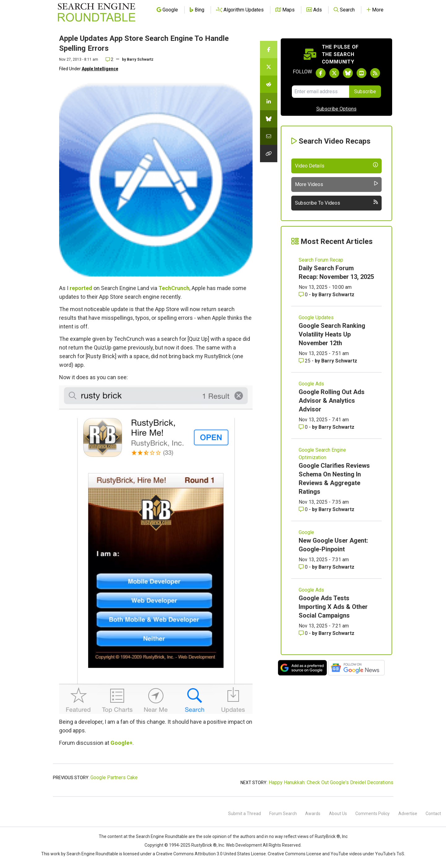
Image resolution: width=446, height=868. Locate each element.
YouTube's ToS (390, 854)
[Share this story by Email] (269, 136)
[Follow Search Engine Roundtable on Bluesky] (348, 73)
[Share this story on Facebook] (269, 50)
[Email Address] (320, 92)
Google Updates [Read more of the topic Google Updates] (316, 317)
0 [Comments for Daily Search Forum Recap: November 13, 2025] (304, 295)
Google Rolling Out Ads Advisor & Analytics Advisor (332, 401)
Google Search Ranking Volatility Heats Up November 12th (332, 334)
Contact (433, 814)
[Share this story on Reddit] (269, 84)
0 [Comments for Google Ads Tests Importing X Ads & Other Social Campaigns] (304, 633)
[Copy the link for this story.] (269, 154)
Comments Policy (372, 814)
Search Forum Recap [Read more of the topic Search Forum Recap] (321, 260)
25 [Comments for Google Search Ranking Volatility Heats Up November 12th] (305, 361)
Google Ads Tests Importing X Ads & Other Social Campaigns (333, 607)
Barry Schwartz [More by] (140, 59)
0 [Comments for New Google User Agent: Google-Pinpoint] (304, 567)
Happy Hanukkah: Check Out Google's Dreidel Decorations (331, 782)
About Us (338, 814)
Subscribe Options (336, 109)
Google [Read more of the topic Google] (306, 532)
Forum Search (283, 814)
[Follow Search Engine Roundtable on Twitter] (334, 73)
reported (81, 288)
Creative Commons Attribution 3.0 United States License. (211, 854)
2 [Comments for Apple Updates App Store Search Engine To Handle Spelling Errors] (109, 59)
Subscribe (365, 91)
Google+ (121, 743)
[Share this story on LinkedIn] (269, 102)
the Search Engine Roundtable (158, 836)
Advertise (408, 814)
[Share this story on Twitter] (269, 67)
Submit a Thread (245, 814)
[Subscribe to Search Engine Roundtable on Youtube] (362, 73)
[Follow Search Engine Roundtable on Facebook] (321, 73)
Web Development (244, 845)
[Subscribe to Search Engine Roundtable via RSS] (375, 73)
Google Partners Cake (114, 777)
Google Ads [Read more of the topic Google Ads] (311, 384)
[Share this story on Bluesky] (269, 119)
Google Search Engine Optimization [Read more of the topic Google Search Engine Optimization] (322, 454)
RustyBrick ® (204, 845)
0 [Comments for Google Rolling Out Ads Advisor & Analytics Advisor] (304, 427)
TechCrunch (174, 288)
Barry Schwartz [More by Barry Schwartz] (336, 295)
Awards (313, 814)
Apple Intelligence (100, 69)
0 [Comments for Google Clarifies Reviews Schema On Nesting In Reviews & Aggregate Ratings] (304, 509)
